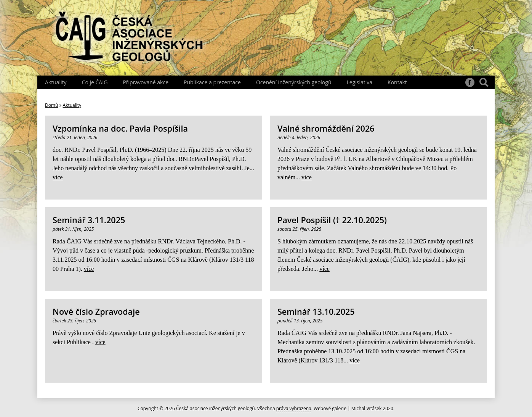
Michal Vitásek (367, 408)
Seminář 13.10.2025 (316, 312)
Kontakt (397, 82)
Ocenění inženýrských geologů (294, 82)
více (58, 177)
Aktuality (56, 82)
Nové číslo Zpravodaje (96, 312)
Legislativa (359, 82)
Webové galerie (330, 408)
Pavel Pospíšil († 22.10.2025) (332, 220)
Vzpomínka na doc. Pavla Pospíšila (120, 128)
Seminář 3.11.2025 (89, 220)
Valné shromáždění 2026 (326, 128)
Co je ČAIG (95, 82)
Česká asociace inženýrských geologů (216, 408)
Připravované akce (146, 82)
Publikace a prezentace (212, 82)
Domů (51, 105)
